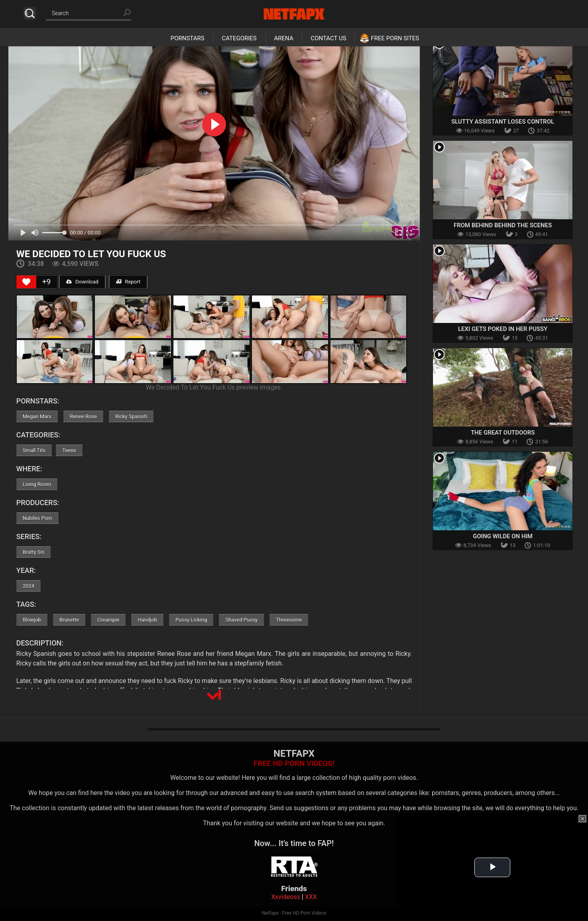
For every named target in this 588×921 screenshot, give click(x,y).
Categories (239, 38)
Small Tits (34, 450)
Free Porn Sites (395, 38)
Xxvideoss (286, 897)
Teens (69, 450)
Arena (284, 38)
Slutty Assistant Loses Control (503, 122)
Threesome (289, 620)
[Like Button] (26, 282)
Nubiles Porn (37, 518)
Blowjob (32, 620)
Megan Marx (37, 416)
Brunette (69, 620)
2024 (29, 586)
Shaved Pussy (241, 620)
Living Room (37, 484)
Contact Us (328, 38)
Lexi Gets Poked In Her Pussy (503, 329)
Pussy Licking (191, 620)
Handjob (147, 620)
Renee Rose (83, 416)
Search (30, 13)
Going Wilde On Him (503, 536)
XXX (311, 897)
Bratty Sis (34, 552)
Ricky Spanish (131, 416)
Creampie (108, 620)
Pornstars (188, 38)
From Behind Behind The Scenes (503, 225)
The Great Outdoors (503, 433)
